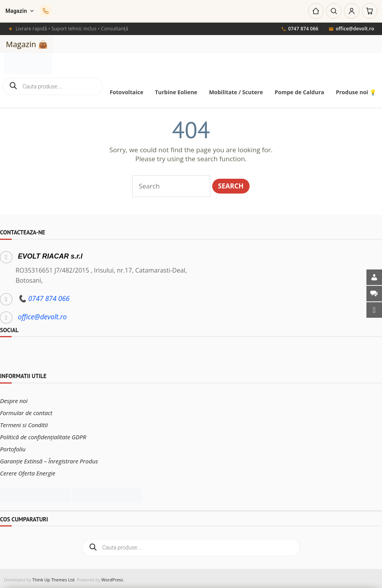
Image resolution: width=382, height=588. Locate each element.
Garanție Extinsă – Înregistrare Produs (49, 458)
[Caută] (334, 11)
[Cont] (352, 11)
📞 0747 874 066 (44, 296)
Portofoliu (13, 446)
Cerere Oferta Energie (28, 470)
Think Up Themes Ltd (53, 577)
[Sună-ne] (46, 11)
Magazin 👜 (27, 44)
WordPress (112, 577)
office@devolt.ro (351, 29)
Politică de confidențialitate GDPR (43, 434)
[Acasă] (316, 11)
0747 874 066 (300, 29)
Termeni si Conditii (24, 422)
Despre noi (14, 398)
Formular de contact (26, 410)
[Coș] (370, 11)
